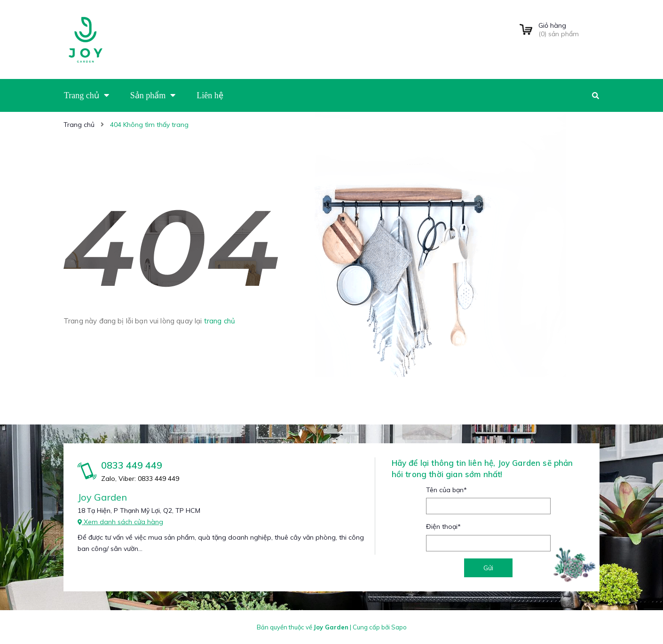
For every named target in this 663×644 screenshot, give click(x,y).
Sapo (399, 627)
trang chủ (220, 321)
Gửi (488, 568)
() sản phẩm (569, 30)
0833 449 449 (132, 465)
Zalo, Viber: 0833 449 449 (140, 479)
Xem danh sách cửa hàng (120, 522)
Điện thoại (443, 526)
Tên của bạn (446, 490)
